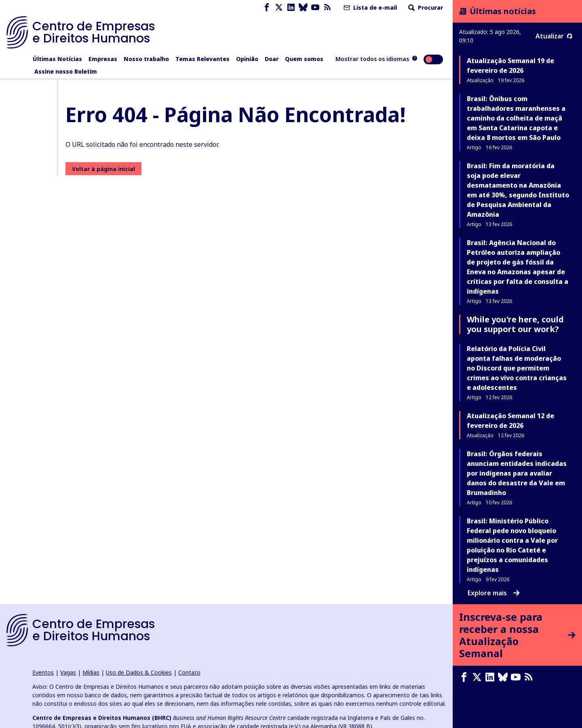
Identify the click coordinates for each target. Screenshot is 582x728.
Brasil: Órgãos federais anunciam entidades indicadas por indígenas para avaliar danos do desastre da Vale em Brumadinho (517, 473)
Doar (272, 59)
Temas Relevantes (202, 59)
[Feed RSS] (327, 7)
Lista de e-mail (369, 7)
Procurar (425, 7)
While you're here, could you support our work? (515, 324)
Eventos (43, 672)
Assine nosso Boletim (66, 71)
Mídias (91, 672)
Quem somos (304, 59)
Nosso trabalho (146, 59)
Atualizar (554, 36)
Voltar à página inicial (103, 169)
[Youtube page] (315, 7)
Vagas (68, 672)
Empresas (103, 59)
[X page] (279, 7)
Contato (189, 672)
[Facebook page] (267, 7)
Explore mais (494, 593)
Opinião (247, 59)
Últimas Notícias (57, 59)
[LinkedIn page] (291, 7)
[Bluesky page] (303, 7)
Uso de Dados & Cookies (139, 672)
